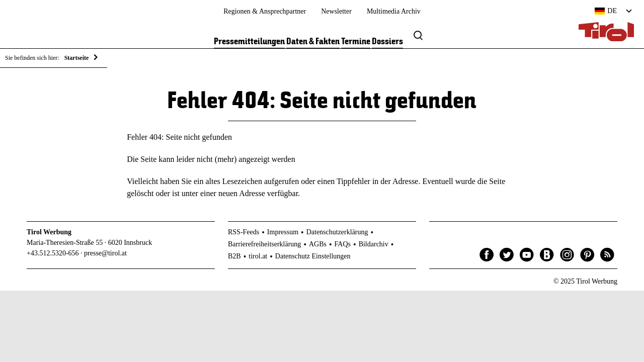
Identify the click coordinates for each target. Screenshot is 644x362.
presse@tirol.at (105, 253)
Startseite (77, 58)
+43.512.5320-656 (53, 253)
